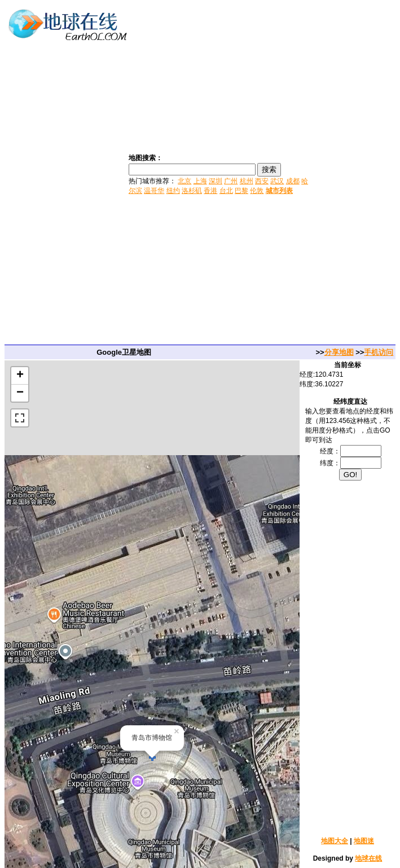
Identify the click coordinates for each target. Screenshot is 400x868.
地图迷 (364, 841)
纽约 (173, 191)
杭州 (247, 181)
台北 (226, 191)
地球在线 (368, 858)
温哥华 (154, 191)
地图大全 (335, 841)
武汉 (277, 181)
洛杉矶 (192, 191)
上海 (200, 181)
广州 (231, 181)
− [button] (20, 393)
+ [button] (20, 376)
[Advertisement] (355, 174)
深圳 (216, 181)
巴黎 (241, 191)
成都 (293, 181)
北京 (184, 181)
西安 (262, 181)
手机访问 (379, 352)
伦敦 (257, 191)
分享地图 (339, 352)
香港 (210, 191)
